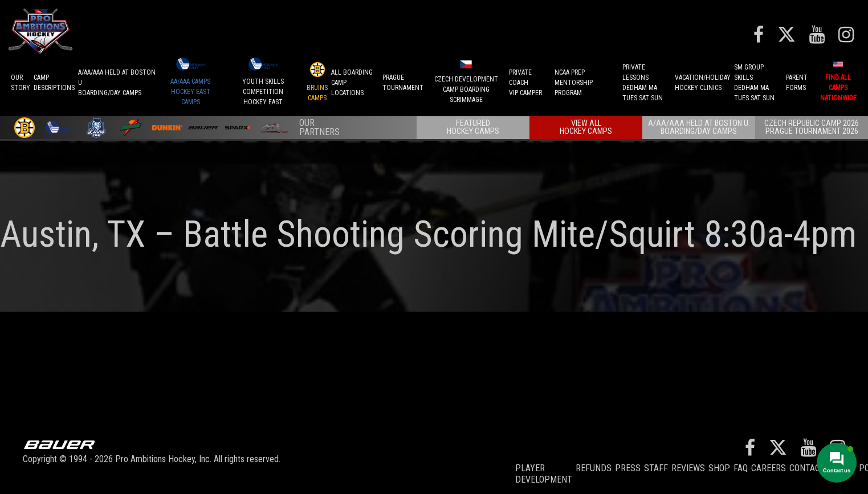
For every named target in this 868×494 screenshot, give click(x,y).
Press (628, 468)
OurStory (21, 83)
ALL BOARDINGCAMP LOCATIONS (352, 83)
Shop (719, 468)
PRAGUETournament (403, 83)
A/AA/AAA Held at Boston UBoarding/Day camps (117, 83)
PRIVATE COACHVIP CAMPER (525, 83)
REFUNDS (594, 468)
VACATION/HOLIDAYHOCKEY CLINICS (703, 83)
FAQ (741, 468)
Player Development (544, 474)
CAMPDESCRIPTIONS (54, 83)
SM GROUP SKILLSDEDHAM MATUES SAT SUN (754, 83)
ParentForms (797, 83)
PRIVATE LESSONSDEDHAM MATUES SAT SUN (643, 83)
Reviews (688, 468)
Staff (656, 468)
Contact (807, 468)
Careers (769, 468)
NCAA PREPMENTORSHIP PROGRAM (574, 83)
